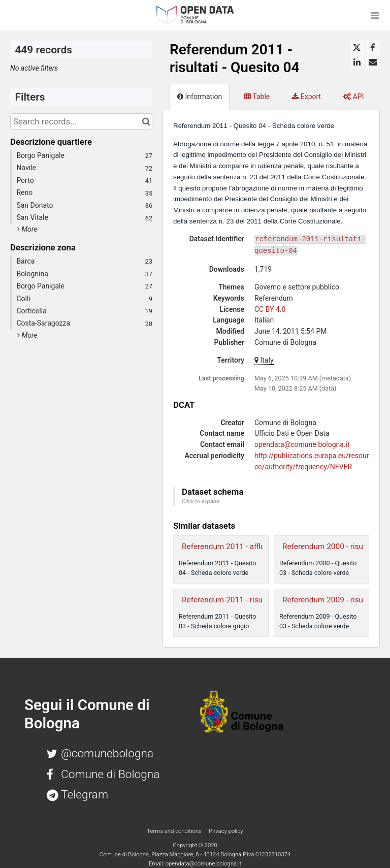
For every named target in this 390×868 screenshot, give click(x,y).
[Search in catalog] (146, 121)
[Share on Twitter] (357, 48)
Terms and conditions (175, 831)
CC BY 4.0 (270, 309)
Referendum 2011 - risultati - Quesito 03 (251, 600)
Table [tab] (257, 97)
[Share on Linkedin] (357, 62)
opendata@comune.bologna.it (302, 444)
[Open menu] (375, 15)
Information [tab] (200, 97)
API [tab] (353, 97)
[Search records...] (81, 121)
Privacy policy (226, 831)
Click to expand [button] (201, 502)
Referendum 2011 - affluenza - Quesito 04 (253, 546)
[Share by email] (373, 62)
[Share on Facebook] (373, 48)
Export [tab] (306, 97)
